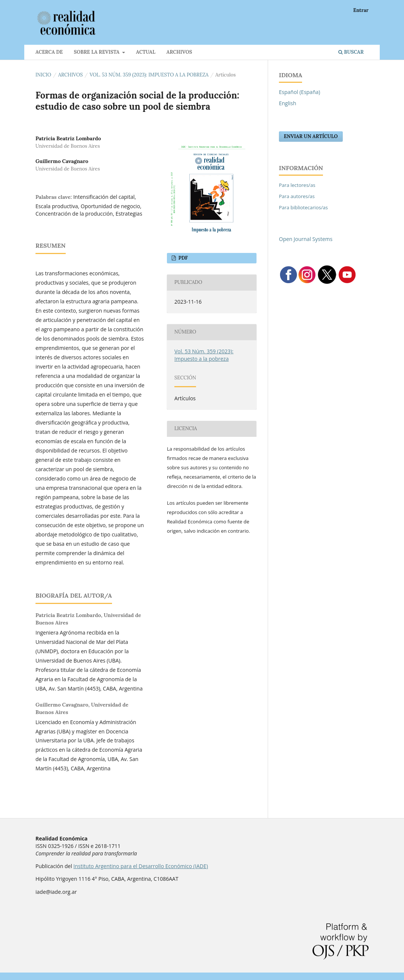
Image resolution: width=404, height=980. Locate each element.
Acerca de (49, 52)
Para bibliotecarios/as (303, 207)
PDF (182, 258)
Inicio (43, 75)
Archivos (179, 52)
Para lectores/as (297, 185)
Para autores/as (297, 196)
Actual (146, 52)
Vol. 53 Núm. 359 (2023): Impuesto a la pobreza (149, 75)
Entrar (361, 10)
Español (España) (299, 92)
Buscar (351, 52)
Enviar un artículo (311, 136)
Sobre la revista (97, 52)
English (288, 103)
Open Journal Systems (306, 239)
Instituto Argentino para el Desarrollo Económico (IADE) (141, 866)
